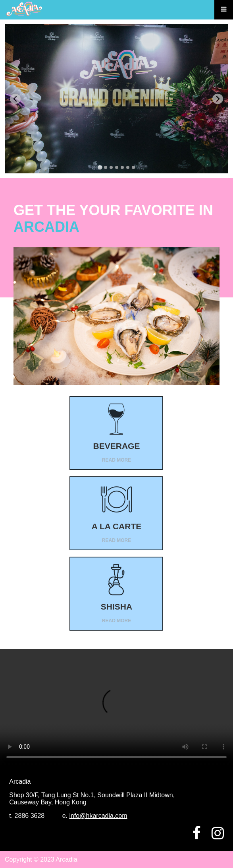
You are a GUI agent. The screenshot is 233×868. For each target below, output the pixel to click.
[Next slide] (218, 99)
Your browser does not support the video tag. (116, 707)
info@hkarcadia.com (98, 816)
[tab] (100, 168)
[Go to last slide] (15, 99)
